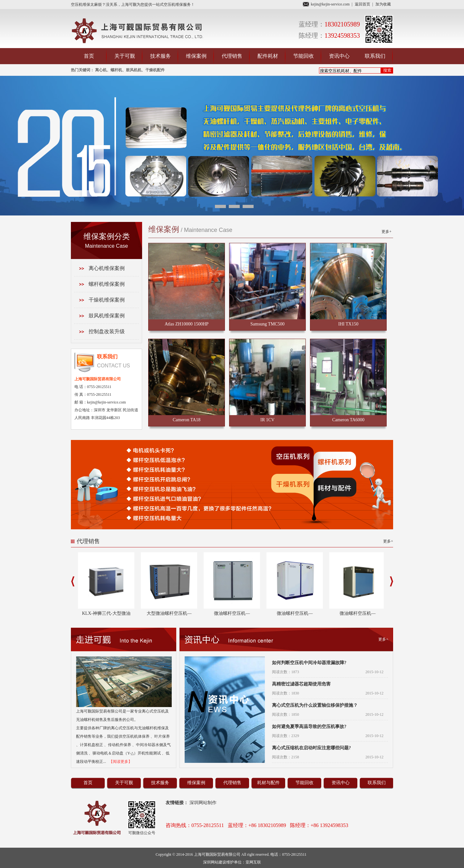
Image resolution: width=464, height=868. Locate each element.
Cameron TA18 (187, 420)
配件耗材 (268, 56)
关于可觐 (125, 56)
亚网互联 (253, 862)
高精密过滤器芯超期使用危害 (301, 684)
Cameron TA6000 (348, 420)
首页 (89, 56)
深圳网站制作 (205, 803)
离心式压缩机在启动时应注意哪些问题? (311, 748)
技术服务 (160, 56)
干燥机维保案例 (107, 300)
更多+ (387, 232)
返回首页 (362, 4)
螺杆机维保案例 (107, 284)
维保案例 (196, 56)
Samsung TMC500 (267, 324)
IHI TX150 (348, 324)
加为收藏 (383, 4)
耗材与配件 (268, 783)
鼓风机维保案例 (107, 316)
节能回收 (304, 56)
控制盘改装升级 (107, 331)
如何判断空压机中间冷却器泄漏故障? (309, 663)
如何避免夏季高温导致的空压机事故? (309, 727)
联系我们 (375, 56)
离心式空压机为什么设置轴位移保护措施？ (315, 705)
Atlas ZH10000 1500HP (187, 324)
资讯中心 (339, 56)
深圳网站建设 (215, 862)
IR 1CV (267, 420)
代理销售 (232, 56)
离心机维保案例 (107, 268)
